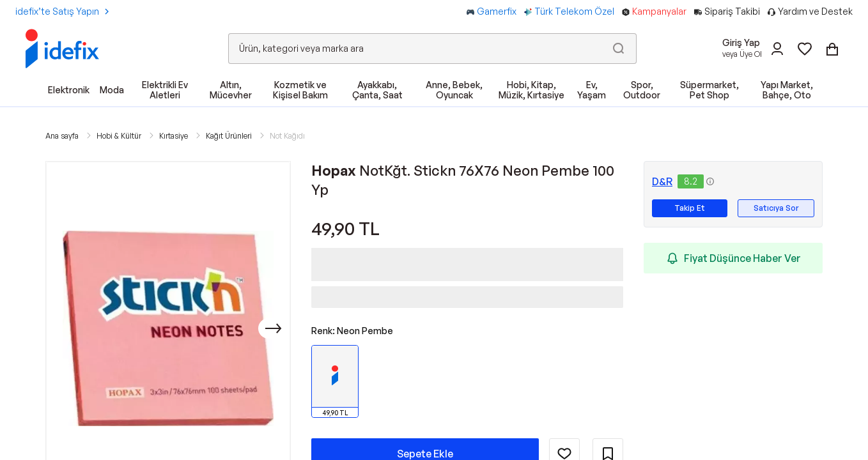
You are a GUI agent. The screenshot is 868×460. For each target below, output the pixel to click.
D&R (662, 181)
